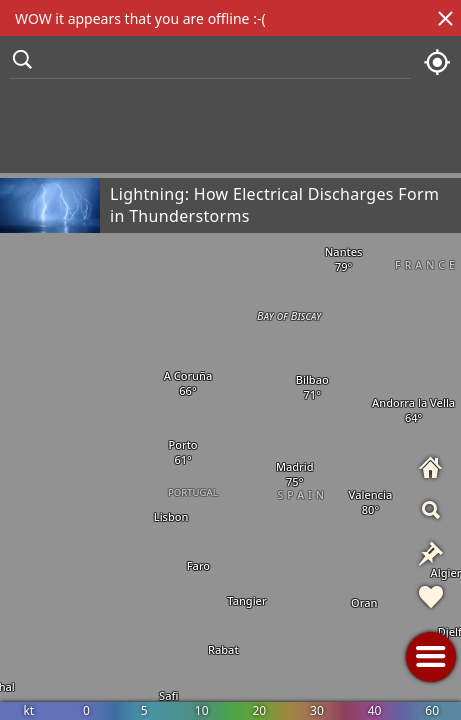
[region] (230, 360)
